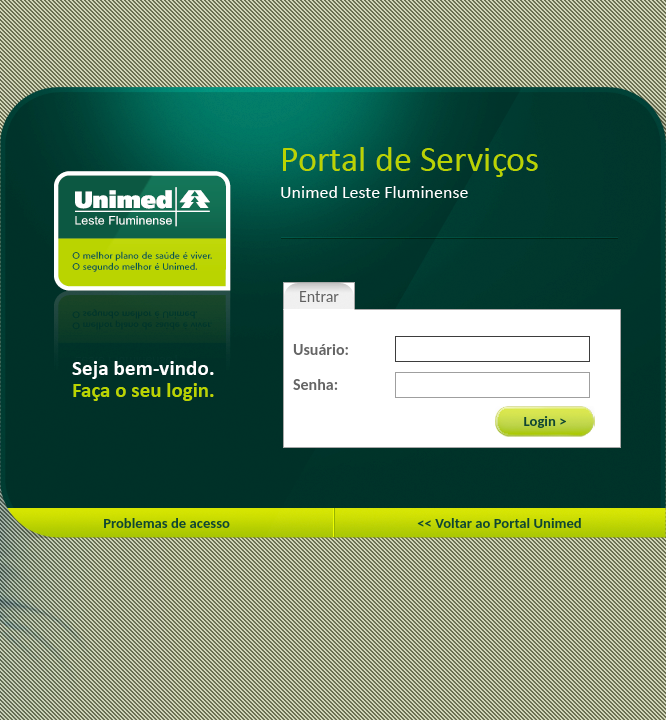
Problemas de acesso (166, 523)
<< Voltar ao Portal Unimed (499, 523)
